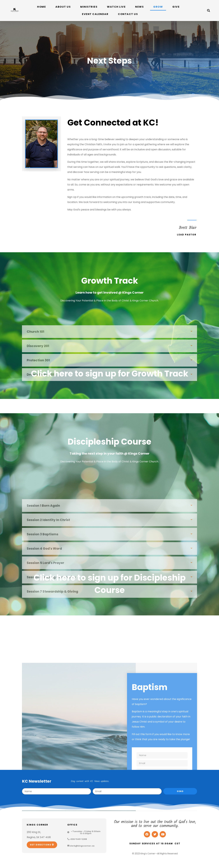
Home (41, 7)
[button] (209, 11)
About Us (63, 7)
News (139, 7)
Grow (158, 7)
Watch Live (116, 7)
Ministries (89, 7)
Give (176, 7)
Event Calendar (95, 14)
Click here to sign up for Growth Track (110, 374)
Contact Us (128, 14)
